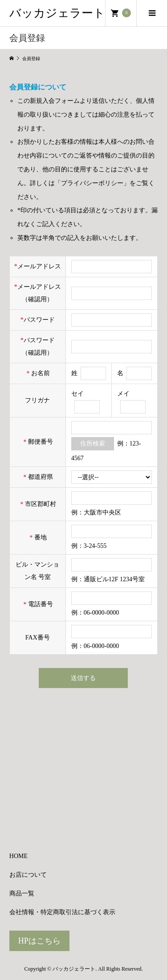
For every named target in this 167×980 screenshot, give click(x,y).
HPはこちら (39, 941)
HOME (18, 856)
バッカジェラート (57, 13)
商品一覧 (22, 893)
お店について (28, 875)
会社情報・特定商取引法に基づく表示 (62, 912)
